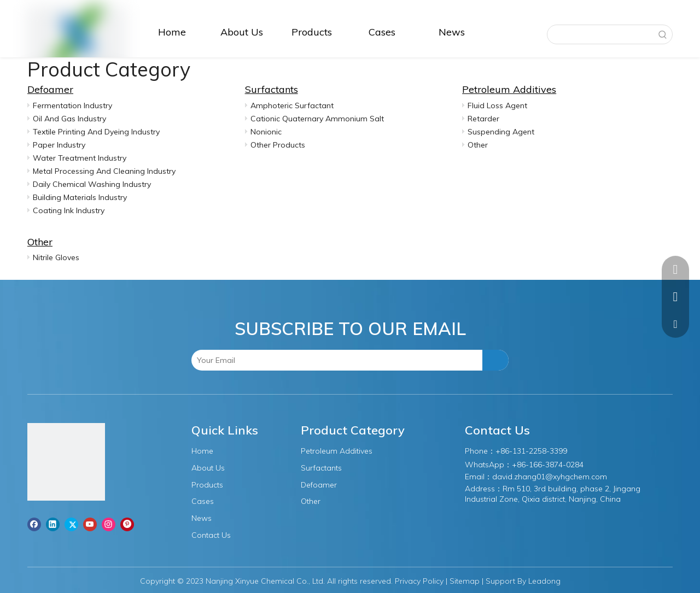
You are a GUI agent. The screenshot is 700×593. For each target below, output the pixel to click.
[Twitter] (71, 524)
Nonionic (266, 132)
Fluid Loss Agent (497, 105)
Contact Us (211, 535)
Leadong (544, 581)
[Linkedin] (53, 524)
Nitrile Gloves (56, 257)
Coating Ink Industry (69, 210)
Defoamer (50, 89)
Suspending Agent (501, 132)
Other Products (278, 145)
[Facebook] (34, 524)
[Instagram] (109, 524)
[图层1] (66, 462)
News (202, 518)
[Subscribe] (495, 360)
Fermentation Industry (72, 105)
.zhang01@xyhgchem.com (560, 477)
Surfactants (272, 89)
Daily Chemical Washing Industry (92, 184)
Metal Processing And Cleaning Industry (104, 171)
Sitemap (465, 581)
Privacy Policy (419, 581)
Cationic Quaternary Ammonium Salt (317, 119)
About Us (208, 468)
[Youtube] (90, 524)
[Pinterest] (127, 524)
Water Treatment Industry (80, 158)
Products (207, 485)
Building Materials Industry (80, 197)
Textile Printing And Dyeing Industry (96, 132)
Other (478, 145)
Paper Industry (59, 145)
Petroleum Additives (509, 89)
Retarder (483, 119)
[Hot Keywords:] (663, 34)
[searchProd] (600, 34)
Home (202, 451)
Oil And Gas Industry (69, 119)
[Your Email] (239, 360)
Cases (203, 501)
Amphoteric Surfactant (292, 105)
